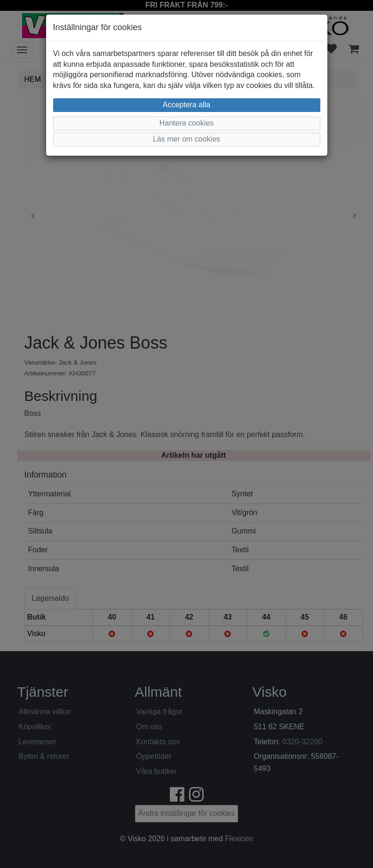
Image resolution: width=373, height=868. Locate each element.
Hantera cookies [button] (187, 123)
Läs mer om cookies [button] (186, 139)
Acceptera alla (186, 105)
